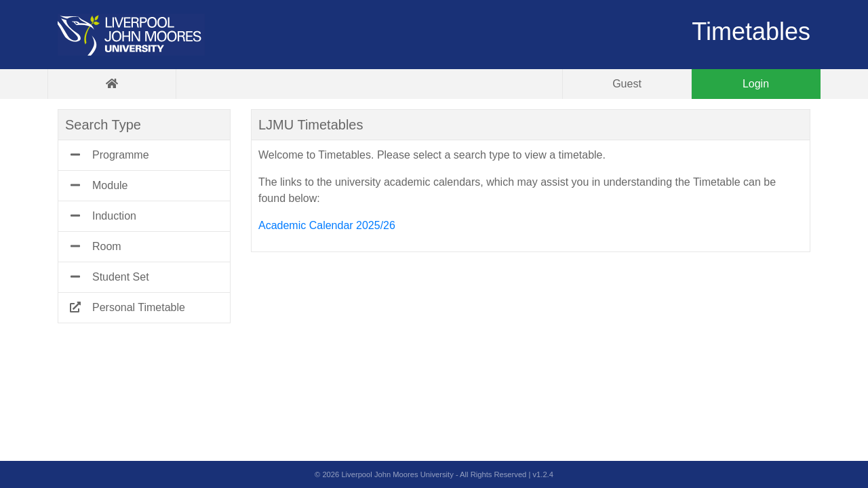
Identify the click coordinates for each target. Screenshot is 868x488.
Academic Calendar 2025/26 (327, 225)
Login (756, 84)
